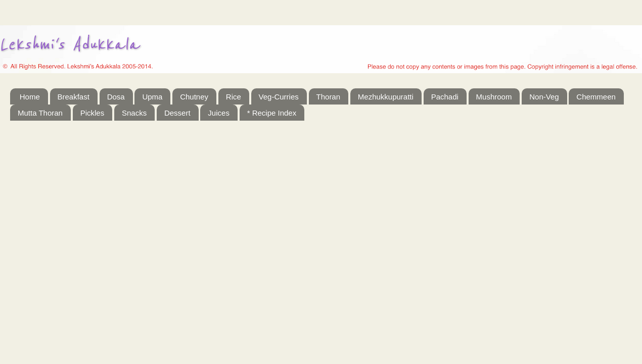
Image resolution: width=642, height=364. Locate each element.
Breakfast (74, 97)
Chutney (194, 97)
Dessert (177, 113)
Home (30, 97)
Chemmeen (596, 97)
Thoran (329, 97)
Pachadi (445, 97)
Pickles (93, 113)
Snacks (134, 113)
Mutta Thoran (40, 113)
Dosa (116, 97)
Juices (219, 113)
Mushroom (494, 97)
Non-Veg (544, 97)
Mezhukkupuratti (386, 97)
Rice (234, 97)
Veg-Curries (279, 97)
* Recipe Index (272, 113)
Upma (152, 97)
